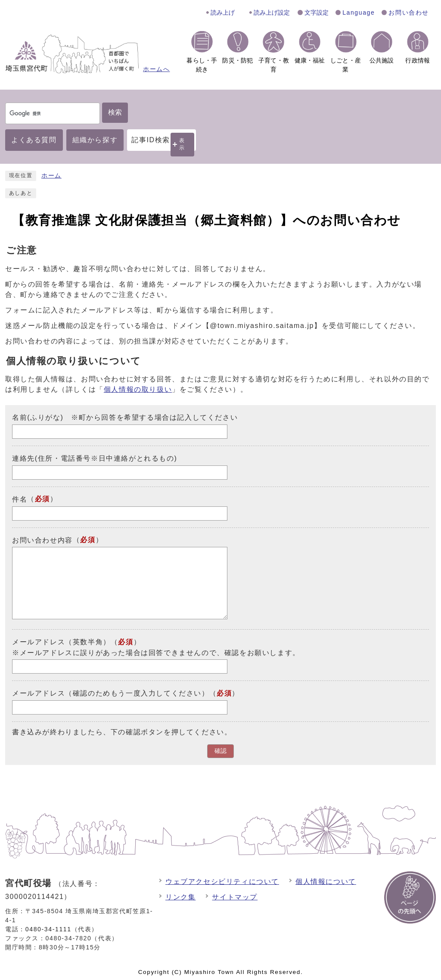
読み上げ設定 (272, 12)
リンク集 (180, 897)
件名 (20, 499)
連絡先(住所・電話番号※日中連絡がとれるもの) (95, 458)
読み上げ (223, 12)
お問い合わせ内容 (42, 540)
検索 (115, 112)
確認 (220, 751)
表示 (182, 144)
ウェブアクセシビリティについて (222, 882)
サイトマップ (235, 897)
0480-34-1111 (48, 929)
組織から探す (95, 140)
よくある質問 (34, 140)
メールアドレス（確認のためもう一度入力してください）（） (126, 693)
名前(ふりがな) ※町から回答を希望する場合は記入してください (125, 417)
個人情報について (326, 882)
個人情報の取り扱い (138, 389)
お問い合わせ (409, 12)
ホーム (51, 176)
